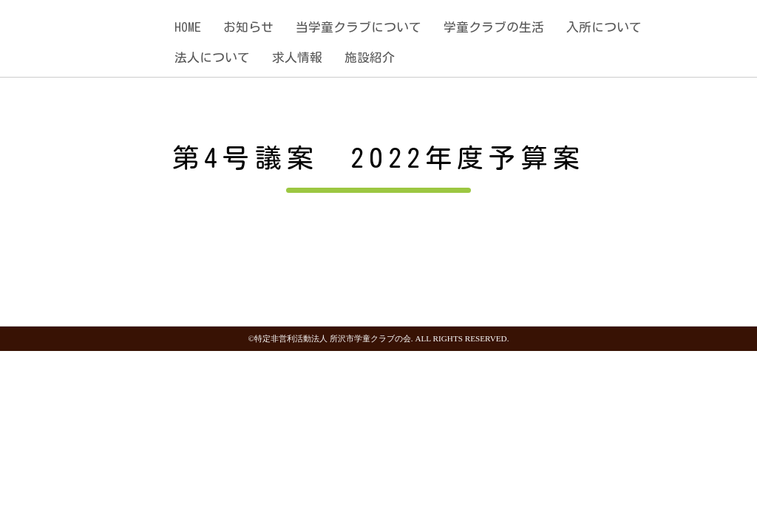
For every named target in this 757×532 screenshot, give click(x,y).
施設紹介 (370, 57)
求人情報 (297, 57)
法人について (212, 57)
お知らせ (248, 27)
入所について (604, 27)
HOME (188, 27)
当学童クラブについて (359, 27)
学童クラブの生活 (494, 27)
